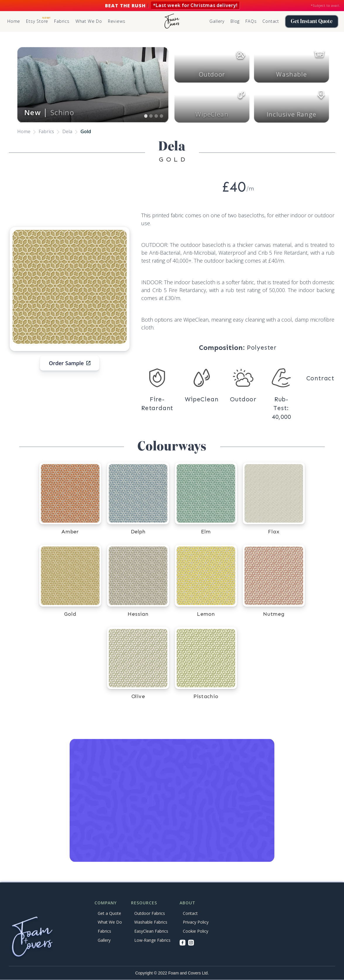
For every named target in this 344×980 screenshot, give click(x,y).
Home (14, 21)
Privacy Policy (196, 922)
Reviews (117, 21)
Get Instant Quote (312, 21)
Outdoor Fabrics (150, 913)
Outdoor (212, 74)
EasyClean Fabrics (151, 931)
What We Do (89, 21)
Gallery (217, 21)
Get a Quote (109, 913)
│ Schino (49, 112)
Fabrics (46, 131)
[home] (172, 21)
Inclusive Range (292, 114)
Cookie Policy (196, 931)
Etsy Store (38, 20)
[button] (62, 22)
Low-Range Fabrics (152, 940)
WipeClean (212, 114)
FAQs (251, 21)
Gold (86, 131)
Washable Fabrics (151, 922)
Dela (67, 131)
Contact (271, 21)
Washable (291, 74)
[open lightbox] (70, 287)
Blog (235, 21)
